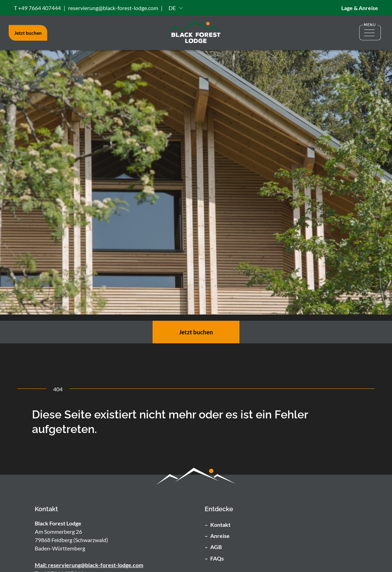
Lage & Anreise (360, 8)
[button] (176, 8)
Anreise (220, 536)
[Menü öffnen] (370, 33)
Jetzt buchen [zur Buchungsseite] (196, 332)
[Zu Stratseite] (196, 33)
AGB (216, 547)
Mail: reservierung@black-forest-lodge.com (89, 565)
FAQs (217, 558)
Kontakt (220, 525)
